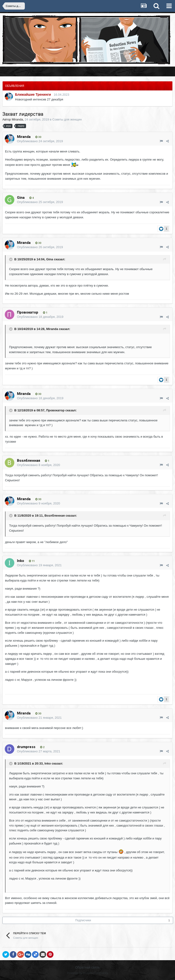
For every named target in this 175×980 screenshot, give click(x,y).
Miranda (17, 119)
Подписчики (83, 920)
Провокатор (55, 410)
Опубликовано (40, 141)
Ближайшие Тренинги (33, 94)
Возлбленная (55, 516)
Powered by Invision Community (87, 973)
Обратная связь (87, 967)
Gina (50, 259)
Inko (48, 763)
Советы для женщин (67, 119)
